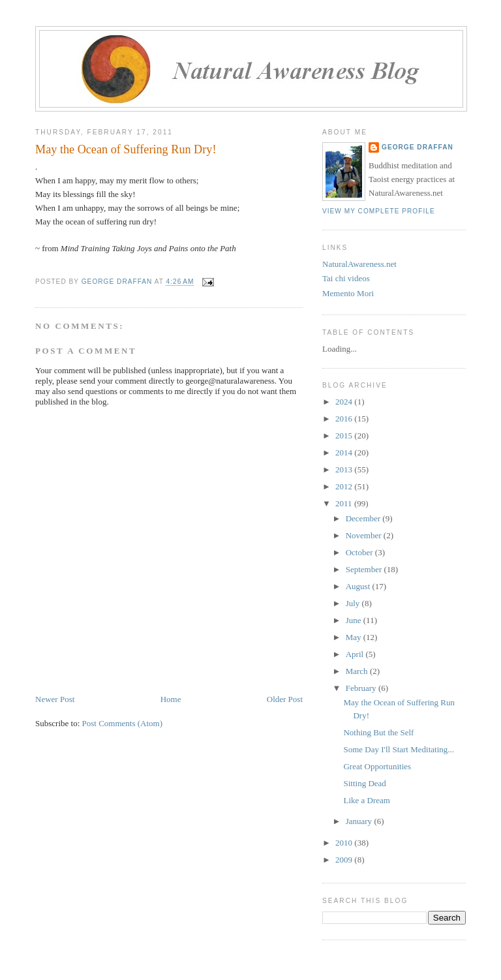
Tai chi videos (346, 278)
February (362, 688)
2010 (345, 843)
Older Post (285, 699)
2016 (345, 419)
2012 (345, 486)
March (358, 671)
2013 (345, 469)
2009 (345, 860)
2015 (345, 436)
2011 (345, 503)
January (360, 821)
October (360, 552)
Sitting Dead (364, 783)
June (355, 620)
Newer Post (55, 699)
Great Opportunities (377, 766)
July (354, 603)
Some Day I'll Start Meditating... (399, 749)
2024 (345, 402)
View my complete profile (379, 211)
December (364, 518)
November (365, 535)
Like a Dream (366, 800)
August (359, 586)
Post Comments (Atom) (123, 723)
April (356, 654)
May (355, 637)
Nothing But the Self (378, 732)
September (365, 569)
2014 (345, 452)
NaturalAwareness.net (359, 264)
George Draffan (417, 147)
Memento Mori (348, 293)
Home (171, 699)
